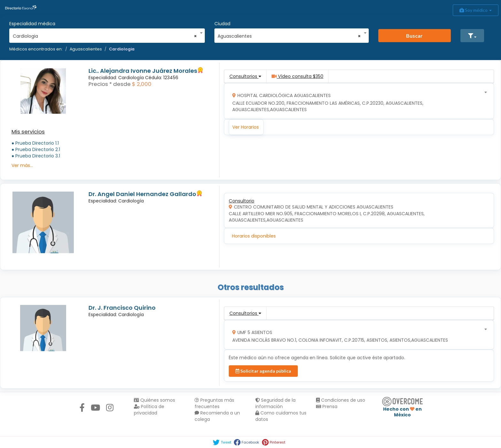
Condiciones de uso (341, 400)
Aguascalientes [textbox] (289, 36)
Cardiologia (122, 49)
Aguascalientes (86, 49)
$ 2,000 (142, 84)
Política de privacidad (149, 410)
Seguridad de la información (275, 403)
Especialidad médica (32, 24)
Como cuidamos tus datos (281, 416)
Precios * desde (110, 84)
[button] (472, 36)
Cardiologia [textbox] (105, 36)
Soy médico (476, 10)
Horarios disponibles (254, 236)
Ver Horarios (246, 127)
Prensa (327, 406)
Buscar (414, 36)
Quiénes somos (154, 400)
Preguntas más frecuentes (214, 403)
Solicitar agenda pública (263, 371)
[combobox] (105, 34)
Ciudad (222, 24)
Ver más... (22, 165)
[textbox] (357, 101)
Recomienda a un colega (217, 416)
